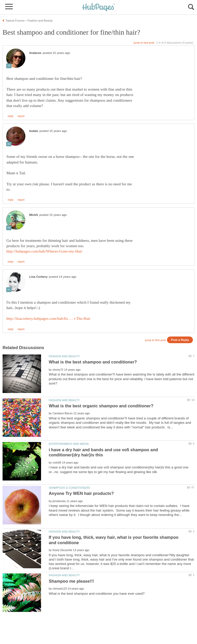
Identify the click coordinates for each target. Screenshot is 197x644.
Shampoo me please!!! (71, 581)
